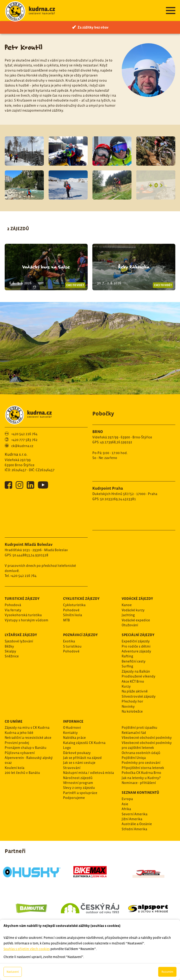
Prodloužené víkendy (139, 676)
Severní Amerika (135, 814)
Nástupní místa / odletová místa (88, 773)
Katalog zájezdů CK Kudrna (84, 743)
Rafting (127, 656)
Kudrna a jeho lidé (19, 733)
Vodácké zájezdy (137, 598)
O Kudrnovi (72, 727)
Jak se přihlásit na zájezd (82, 758)
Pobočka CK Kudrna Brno (141, 773)
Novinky (128, 706)
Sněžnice (12, 656)
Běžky (9, 646)
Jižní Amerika (132, 819)
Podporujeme (74, 798)
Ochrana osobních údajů (141, 753)
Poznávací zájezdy (80, 635)
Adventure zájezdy (136, 651)
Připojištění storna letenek (143, 768)
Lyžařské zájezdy (21, 635)
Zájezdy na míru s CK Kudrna (27, 727)
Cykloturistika (74, 605)
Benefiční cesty (134, 661)
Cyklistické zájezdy (81, 598)
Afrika (126, 809)
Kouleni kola (15, 768)
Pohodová (13, 605)
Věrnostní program (78, 783)
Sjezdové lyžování (19, 641)
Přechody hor (132, 701)
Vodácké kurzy (133, 610)
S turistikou (72, 646)
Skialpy (10, 651)
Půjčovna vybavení (20, 753)
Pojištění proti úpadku (139, 727)
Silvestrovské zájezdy (139, 696)
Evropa (127, 799)
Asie (125, 804)
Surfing (127, 666)
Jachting (128, 615)
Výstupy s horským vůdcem (26, 620)
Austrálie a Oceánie (137, 824)
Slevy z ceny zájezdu (79, 788)
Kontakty (70, 733)
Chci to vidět (75, 285)
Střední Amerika (134, 829)
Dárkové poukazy (77, 753)
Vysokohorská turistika (23, 615)
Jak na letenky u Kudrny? (141, 778)
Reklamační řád (134, 733)
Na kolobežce (132, 711)
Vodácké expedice (136, 620)
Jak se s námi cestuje (79, 763)
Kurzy (126, 686)
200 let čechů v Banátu (22, 773)
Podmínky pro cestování (141, 763)
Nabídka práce (74, 738)
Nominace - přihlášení (139, 783)
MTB (66, 620)
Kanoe (127, 605)
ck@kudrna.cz (22, 446)
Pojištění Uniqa (134, 758)
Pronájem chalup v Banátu (26, 748)
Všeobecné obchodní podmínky (147, 738)
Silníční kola (73, 615)
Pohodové (71, 610)
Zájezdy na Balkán (136, 671)
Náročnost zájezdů (78, 778)
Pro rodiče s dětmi (136, 646)
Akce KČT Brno (133, 681)
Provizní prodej (17, 743)
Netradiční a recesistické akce (28, 738)
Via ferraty (13, 610)
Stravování (72, 768)
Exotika (69, 641)
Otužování (130, 625)
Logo (67, 748)
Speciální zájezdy (138, 635)
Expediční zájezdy (136, 641)
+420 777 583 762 (24, 440)
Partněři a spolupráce (80, 793)
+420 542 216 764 (24, 434)
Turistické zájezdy (22, 598)
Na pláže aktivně (135, 691)
